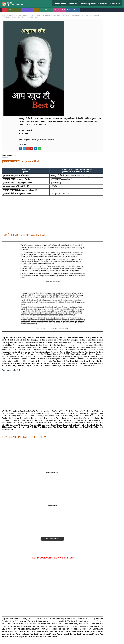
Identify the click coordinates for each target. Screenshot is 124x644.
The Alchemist (98, 599)
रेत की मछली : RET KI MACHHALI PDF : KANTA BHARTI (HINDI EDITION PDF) (108, 47)
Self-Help (11, 14)
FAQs (5, 606)
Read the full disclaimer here (88, 624)
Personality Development (54, 50)
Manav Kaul (67, 599)
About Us (72, 4)
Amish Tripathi (68, 601)
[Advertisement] (44, 129)
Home (6, 9)
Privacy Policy (38, 596)
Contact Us (115, 4)
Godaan (96, 604)
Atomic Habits (98, 596)
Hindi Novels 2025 (61, 9)
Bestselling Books (88, 4)
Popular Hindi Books (48, 9)
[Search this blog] (101, 20)
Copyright (36, 601)
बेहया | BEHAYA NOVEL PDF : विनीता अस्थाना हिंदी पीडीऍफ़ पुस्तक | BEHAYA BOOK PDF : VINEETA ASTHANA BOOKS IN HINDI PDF (109, 92)
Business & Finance (75, 9)
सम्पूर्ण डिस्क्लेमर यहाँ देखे (87, 631)
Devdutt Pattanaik (69, 604)
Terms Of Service (39, 606)
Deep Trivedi (67, 596)
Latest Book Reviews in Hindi (13, 604)
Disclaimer (102, 4)
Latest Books (60, 4)
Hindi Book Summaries (11, 601)
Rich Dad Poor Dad (100, 601)
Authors (38, 9)
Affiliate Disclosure (39, 604)
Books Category (29, 9)
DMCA (35, 608)
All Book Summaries (16, 9)
